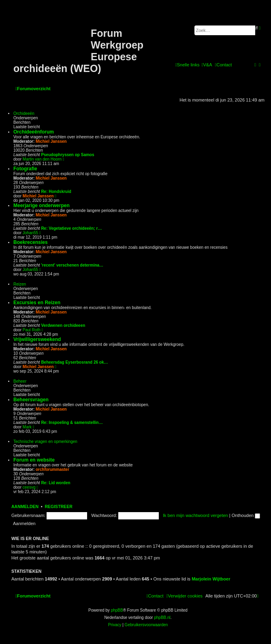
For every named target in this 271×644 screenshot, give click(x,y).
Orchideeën (24, 113)
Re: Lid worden (55, 483)
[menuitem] (207, 65)
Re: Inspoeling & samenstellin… (72, 423)
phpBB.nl (162, 618)
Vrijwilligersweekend (37, 339)
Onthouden (246, 515)
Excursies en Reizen (37, 303)
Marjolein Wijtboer (211, 579)
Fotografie (25, 169)
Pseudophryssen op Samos (67, 155)
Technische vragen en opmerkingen (45, 442)
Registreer (58, 506)
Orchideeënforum (34, 132)
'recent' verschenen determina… (72, 265)
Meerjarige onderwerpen (42, 205)
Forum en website (34, 460)
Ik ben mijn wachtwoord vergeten (195, 515)
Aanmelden (25, 506)
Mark (27, 427)
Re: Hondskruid (56, 192)
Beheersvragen (31, 400)
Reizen (20, 284)
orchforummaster (52, 469)
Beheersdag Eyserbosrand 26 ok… (74, 362)
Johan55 (30, 233)
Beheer (20, 381)
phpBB (117, 610)
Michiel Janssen (51, 141)
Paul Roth (32, 330)
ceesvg (29, 487)
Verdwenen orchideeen (63, 325)
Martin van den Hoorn (42, 159)
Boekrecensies (31, 242)
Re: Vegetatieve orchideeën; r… (71, 228)
